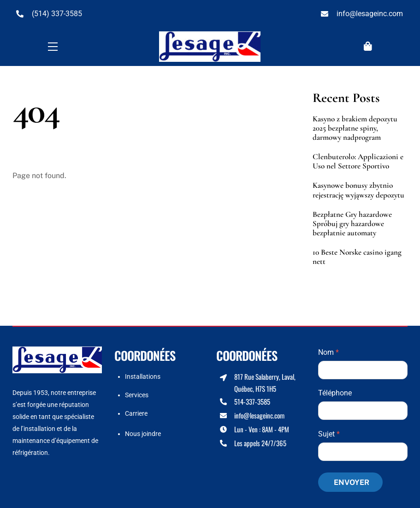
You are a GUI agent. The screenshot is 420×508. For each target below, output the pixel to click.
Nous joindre (143, 434)
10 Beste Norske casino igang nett (357, 257)
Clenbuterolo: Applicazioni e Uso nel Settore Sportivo (358, 161)
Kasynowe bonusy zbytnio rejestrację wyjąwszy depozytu (358, 190)
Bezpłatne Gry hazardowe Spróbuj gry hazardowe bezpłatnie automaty (352, 224)
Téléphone (335, 393)
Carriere (136, 413)
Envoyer (352, 482)
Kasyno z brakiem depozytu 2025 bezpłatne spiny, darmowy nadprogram (355, 128)
